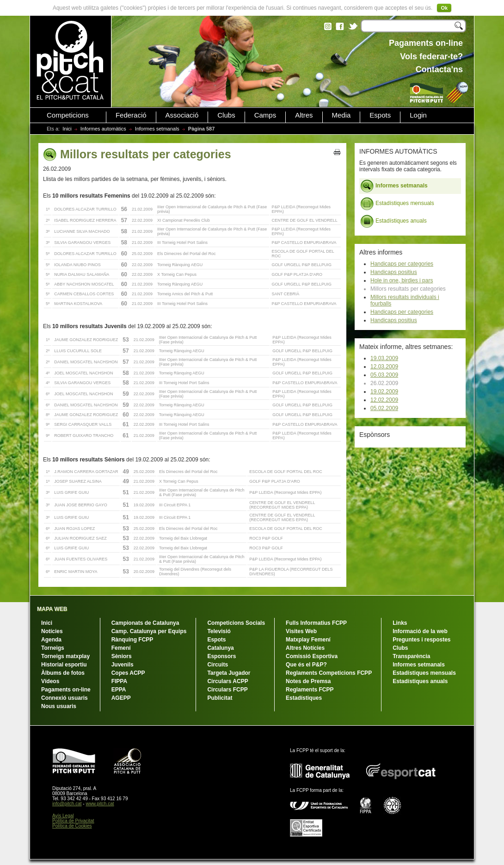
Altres (304, 115)
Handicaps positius (394, 272)
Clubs (226, 115)
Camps (265, 115)
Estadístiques (304, 698)
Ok (444, 8)
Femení (121, 648)
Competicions (68, 115)
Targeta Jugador (229, 673)
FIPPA (119, 681)
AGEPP (121, 698)
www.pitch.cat (100, 804)
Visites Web (301, 631)
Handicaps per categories (402, 264)
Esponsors (221, 656)
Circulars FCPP (227, 690)
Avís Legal (63, 816)
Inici (67, 129)
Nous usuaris (59, 706)
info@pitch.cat (67, 804)
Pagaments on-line (66, 690)
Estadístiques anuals (393, 221)
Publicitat (220, 698)
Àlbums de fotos (63, 673)
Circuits (218, 665)
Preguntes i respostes (421, 640)
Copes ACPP (128, 673)
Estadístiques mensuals (397, 204)
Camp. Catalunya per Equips (149, 631)
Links (400, 623)
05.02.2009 (384, 408)
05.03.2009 (384, 375)
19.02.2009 (384, 392)
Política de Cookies (72, 826)
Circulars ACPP (227, 681)
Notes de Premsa (308, 681)
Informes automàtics (103, 129)
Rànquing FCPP (132, 640)
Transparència (411, 656)
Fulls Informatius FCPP (316, 623)
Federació (131, 115)
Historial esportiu (64, 665)
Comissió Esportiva (312, 656)
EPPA (119, 690)
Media (341, 115)
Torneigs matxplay (65, 656)
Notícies (52, 631)
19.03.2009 (384, 358)
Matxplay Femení (308, 640)
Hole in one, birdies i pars (402, 280)
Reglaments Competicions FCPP (329, 673)
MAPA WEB (52, 609)
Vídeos (50, 681)
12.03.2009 (384, 367)
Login (418, 115)
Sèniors (122, 656)
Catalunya (220, 648)
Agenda (51, 640)
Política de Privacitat (73, 821)
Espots (380, 115)
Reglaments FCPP (310, 690)
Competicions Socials (236, 623)
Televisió (219, 631)
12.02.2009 (384, 400)
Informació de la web (420, 631)
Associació (182, 115)
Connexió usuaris (65, 698)
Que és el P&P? (306, 665)
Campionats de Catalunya (145, 623)
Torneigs (53, 648)
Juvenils (123, 665)
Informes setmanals (157, 129)
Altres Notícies (305, 648)
